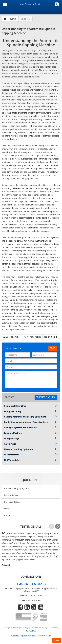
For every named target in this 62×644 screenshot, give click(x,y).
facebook (20, 607)
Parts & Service (11, 495)
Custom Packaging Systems (17, 488)
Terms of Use (31, 631)
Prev (52, 526)
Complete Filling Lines (30, 406)
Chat (56, 640)
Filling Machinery (30, 411)
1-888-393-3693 (57, 4)
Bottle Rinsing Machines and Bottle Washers (30, 422)
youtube (41, 607)
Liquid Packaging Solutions (31, 4)
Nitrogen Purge (30, 438)
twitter (34, 607)
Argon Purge (30, 444)
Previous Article (32, 337)
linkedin (27, 607)
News (7, 509)
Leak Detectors (30, 455)
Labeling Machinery (30, 433)
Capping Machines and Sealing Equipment (30, 417)
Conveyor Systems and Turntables (30, 428)
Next (58, 526)
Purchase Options (12, 502)
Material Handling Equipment (30, 449)
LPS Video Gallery (30, 460)
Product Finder (46, 397)
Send (53, 348)
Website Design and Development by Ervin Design (31, 636)
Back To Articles (12, 337)
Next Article (51, 337)
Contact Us (9, 515)
